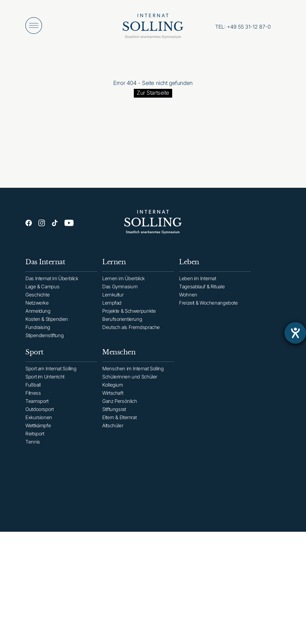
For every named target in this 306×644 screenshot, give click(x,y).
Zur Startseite (153, 93)
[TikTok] (55, 223)
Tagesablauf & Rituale (202, 292)
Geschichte (37, 297)
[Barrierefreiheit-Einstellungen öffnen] (295, 333)
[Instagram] (42, 223)
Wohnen (188, 300)
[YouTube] (69, 224)
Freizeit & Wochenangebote (209, 308)
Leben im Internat (198, 284)
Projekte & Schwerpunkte (129, 315)
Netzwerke (37, 305)
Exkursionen (39, 424)
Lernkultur (113, 298)
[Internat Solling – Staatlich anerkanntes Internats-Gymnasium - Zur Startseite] (153, 28)
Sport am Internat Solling (51, 375)
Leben (189, 267)
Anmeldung (38, 313)
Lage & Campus (42, 288)
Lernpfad (112, 306)
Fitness (33, 399)
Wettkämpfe (38, 432)
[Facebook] (29, 223)
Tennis (33, 448)
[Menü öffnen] (34, 26)
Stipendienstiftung (44, 337)
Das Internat (45, 264)
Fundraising (38, 329)
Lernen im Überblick (124, 282)
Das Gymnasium (120, 290)
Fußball (33, 391)
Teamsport (37, 408)
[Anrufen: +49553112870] (243, 27)
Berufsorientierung (122, 323)
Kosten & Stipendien (47, 321)
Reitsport (35, 440)
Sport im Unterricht (45, 383)
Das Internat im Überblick (52, 280)
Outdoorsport (40, 416)
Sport (35, 359)
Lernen (114, 266)
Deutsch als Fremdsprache (131, 331)
